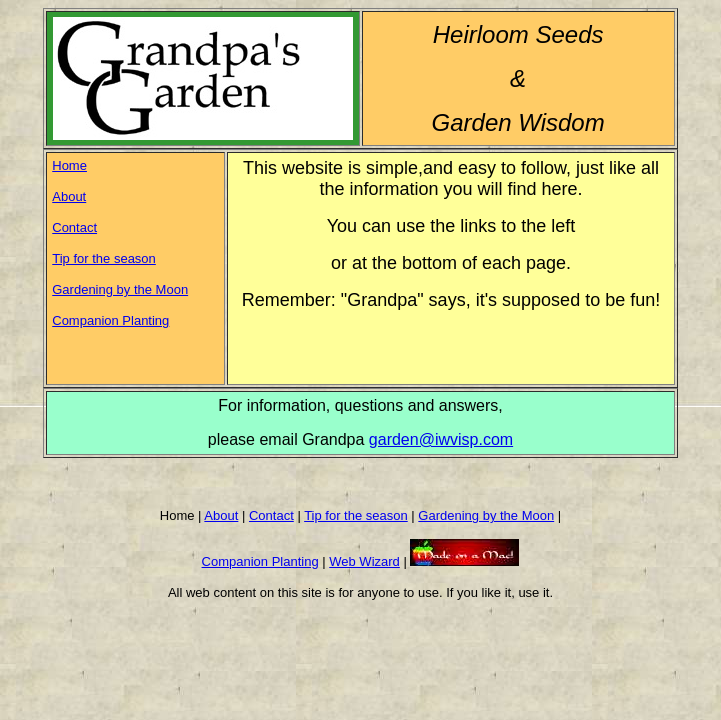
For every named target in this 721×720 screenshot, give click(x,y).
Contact (74, 227)
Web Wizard (364, 561)
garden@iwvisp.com (441, 439)
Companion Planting (110, 320)
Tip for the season (104, 258)
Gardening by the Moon (120, 289)
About (69, 196)
